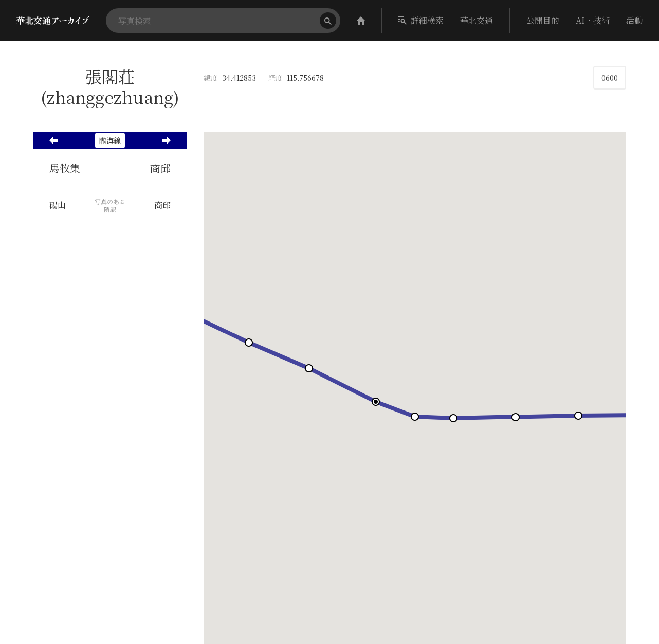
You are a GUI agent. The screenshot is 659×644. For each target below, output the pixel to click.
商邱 (160, 168)
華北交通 (477, 20)
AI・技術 (593, 20)
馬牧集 (65, 168)
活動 (634, 20)
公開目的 (543, 20)
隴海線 (110, 140)
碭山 (58, 205)
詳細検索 (421, 20)
